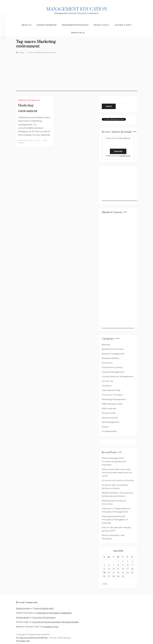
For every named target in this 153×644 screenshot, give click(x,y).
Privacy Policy (102, 25)
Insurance (107, 386)
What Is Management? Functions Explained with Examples (114, 461)
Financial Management (113, 372)
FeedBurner (125, 156)
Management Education (77, 9)
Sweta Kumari (23, 608)
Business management (113, 354)
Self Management (111, 422)
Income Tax (108, 381)
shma (38, 140)
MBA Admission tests (112, 404)
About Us (26, 25)
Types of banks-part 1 (44, 608)
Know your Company (112, 395)
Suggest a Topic (123, 25)
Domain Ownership (47, 25)
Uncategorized (109, 431)
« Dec (105, 584)
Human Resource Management (117, 376)
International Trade (111, 390)
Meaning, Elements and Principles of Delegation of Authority (115, 520)
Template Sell (23, 641)
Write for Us (78, 33)
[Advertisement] (77, 73)
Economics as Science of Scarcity (118, 480)
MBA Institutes (109, 408)
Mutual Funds (109, 413)
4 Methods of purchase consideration (54, 613)
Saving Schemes (110, 418)
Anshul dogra (23, 617)
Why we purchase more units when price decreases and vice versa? (117, 473)
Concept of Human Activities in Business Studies (55, 622)
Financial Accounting (112, 367)
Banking (106, 345)
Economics (107, 363)
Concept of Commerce (44, 617)
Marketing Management (29, 100)
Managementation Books (75, 25)
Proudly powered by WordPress (32, 638)
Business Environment (113, 349)
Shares (105, 427)
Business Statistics (110, 358)
